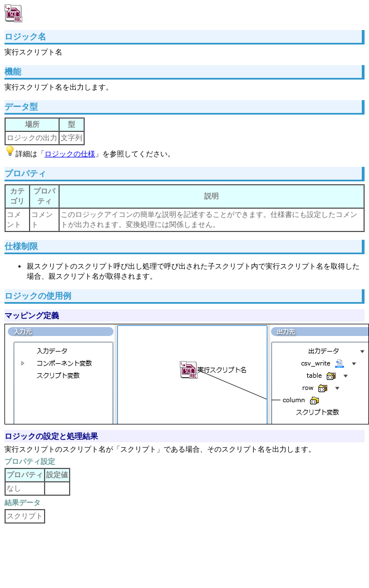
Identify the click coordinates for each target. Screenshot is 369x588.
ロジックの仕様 (70, 154)
